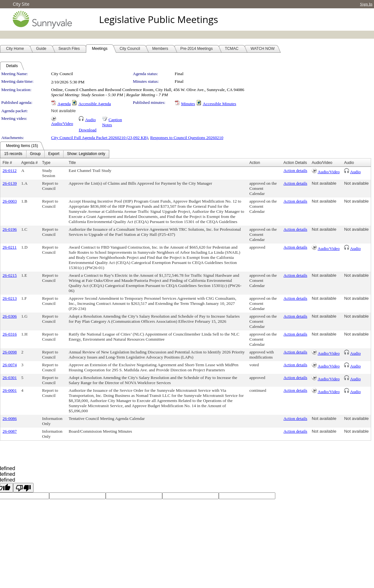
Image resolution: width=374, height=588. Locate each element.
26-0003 (10, 201)
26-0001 (10, 390)
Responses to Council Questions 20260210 (187, 138)
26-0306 (10, 316)
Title (72, 163)
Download (88, 130)
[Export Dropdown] (54, 154)
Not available (63, 111)
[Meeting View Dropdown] (86, 154)
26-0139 (10, 183)
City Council (62, 74)
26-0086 (10, 418)
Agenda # (29, 163)
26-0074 (10, 365)
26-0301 (10, 378)
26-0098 (10, 352)
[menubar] (55, 154)
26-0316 (10, 334)
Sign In (366, 4)
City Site (21, 4)
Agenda (64, 104)
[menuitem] (13, 154)
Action (255, 163)
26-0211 (10, 247)
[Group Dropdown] (35, 154)
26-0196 (10, 229)
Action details (295, 170)
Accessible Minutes (220, 104)
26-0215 (10, 275)
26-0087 (10, 431)
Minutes (188, 104)
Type (46, 163)
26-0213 (10, 298)
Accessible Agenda (95, 104)
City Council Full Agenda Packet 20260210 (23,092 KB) (100, 138)
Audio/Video (62, 124)
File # (7, 163)
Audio (90, 120)
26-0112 (10, 170)
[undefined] (23, 488)
